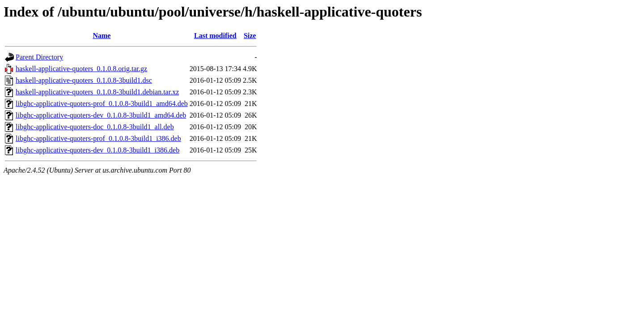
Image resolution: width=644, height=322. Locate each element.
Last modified (215, 36)
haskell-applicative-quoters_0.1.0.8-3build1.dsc (84, 80)
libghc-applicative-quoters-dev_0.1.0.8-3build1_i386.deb (97, 150)
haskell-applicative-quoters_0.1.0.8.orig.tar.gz (81, 69)
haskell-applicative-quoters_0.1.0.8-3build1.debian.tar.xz (97, 92)
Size (250, 36)
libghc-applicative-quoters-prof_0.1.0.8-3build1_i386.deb (98, 138)
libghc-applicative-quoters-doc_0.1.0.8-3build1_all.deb (95, 127)
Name (102, 36)
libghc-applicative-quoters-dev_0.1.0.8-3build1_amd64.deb (101, 115)
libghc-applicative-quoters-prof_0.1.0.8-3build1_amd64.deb (102, 104)
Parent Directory (39, 57)
